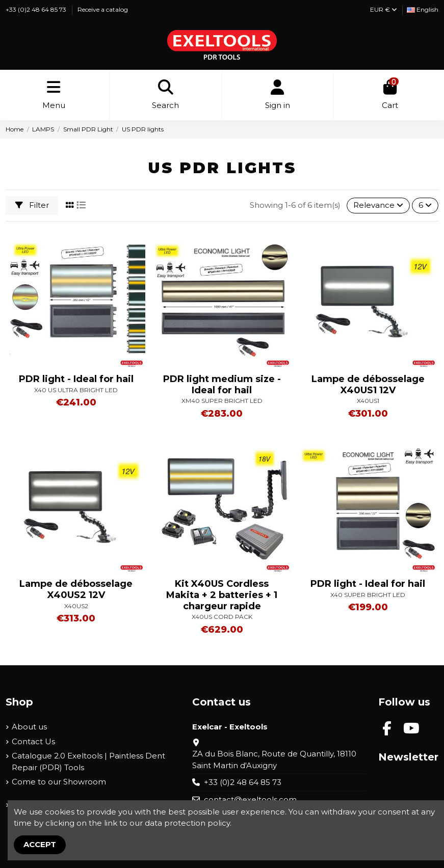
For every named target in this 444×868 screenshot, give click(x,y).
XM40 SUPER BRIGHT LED (222, 401)
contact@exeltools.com (250, 799)
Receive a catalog (103, 9)
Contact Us (33, 741)
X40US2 (76, 606)
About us (29, 727)
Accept (40, 844)
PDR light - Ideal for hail (76, 379)
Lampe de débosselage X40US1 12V (368, 385)
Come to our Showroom (59, 782)
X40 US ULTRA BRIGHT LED (76, 390)
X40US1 (368, 401)
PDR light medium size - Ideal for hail (222, 385)
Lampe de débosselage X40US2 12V (76, 589)
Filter (32, 205)
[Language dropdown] (423, 10)
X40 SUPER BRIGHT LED (368, 595)
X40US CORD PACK (222, 617)
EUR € (384, 9)
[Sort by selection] (378, 206)
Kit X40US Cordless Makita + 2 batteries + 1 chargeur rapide (222, 595)
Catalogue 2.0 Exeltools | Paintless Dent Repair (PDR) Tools (88, 762)
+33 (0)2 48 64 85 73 (37, 9)
